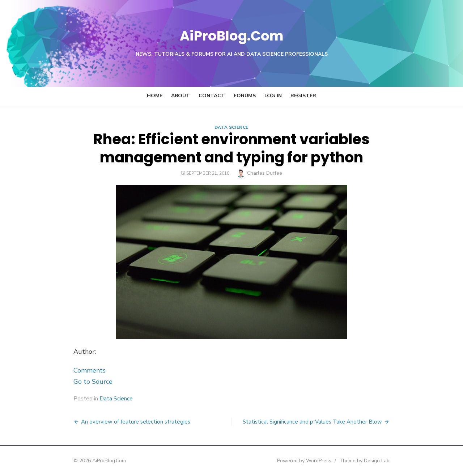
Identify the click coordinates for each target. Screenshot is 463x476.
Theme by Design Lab (384, 461)
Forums (245, 96)
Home (155, 96)
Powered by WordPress (323, 461)
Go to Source (74, 382)
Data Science (231, 127)
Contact (212, 96)
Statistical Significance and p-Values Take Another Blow (332, 422)
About (180, 96)
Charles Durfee (265, 173)
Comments (70, 370)
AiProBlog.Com (232, 35)
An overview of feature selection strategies (116, 422)
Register (303, 96)
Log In (273, 96)
